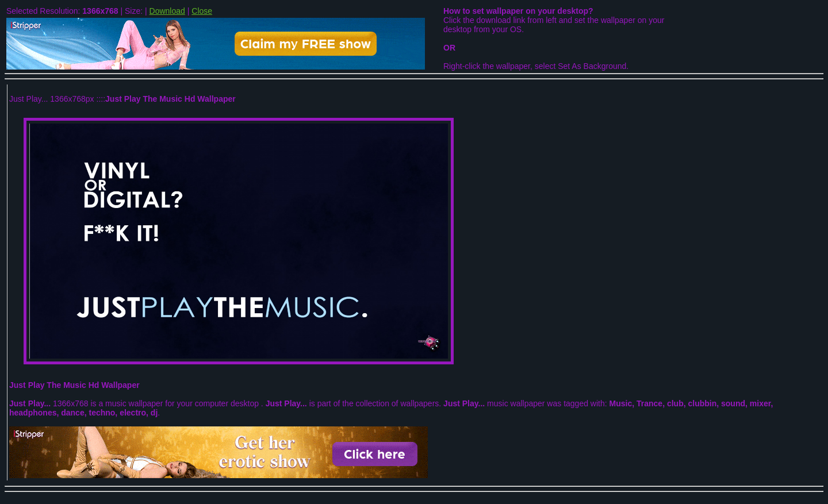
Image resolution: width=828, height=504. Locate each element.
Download (167, 11)
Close (202, 11)
